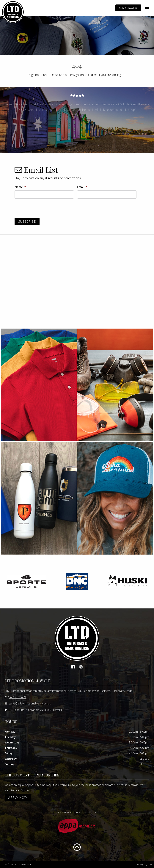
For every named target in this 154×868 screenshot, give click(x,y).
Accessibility (91, 813)
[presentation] (43, 209)
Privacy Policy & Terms (69, 813)
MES (150, 865)
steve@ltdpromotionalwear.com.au (30, 703)
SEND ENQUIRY (128, 8)
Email (82, 187)
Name (20, 187)
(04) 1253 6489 (17, 697)
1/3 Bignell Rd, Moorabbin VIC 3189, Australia (35, 710)
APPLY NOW (18, 798)
